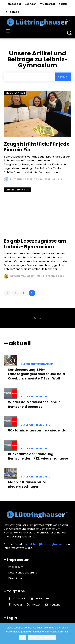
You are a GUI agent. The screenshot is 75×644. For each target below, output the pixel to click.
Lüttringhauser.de (24, 179)
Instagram (42, 598)
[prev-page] (7, 293)
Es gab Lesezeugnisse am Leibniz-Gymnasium (35, 244)
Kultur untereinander (37, 364)
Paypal (18, 605)
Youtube (55, 605)
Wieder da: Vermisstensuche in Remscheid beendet (34, 404)
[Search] (63, 77)
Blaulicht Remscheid (35, 397)
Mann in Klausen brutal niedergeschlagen (28, 484)
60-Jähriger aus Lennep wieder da (37, 430)
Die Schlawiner (15, 93)
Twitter (36, 605)
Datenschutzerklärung (42, 637)
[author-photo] (7, 179)
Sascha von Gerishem (25, 276)
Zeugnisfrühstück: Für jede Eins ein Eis (37, 147)
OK (22, 637)
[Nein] (70, 633)
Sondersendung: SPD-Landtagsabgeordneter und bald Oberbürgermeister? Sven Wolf (36, 374)
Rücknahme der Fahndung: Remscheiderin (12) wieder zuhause (38, 456)
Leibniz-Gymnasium (18, 190)
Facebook (19, 598)
